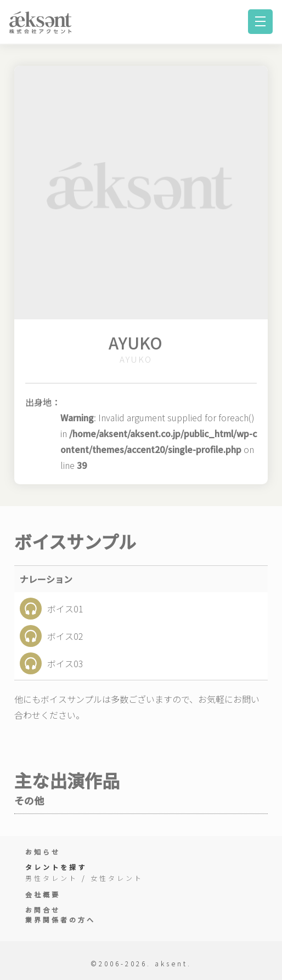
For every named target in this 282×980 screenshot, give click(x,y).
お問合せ (43, 910)
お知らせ (43, 852)
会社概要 (43, 894)
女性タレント (117, 878)
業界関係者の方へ (60, 919)
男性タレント (52, 878)
